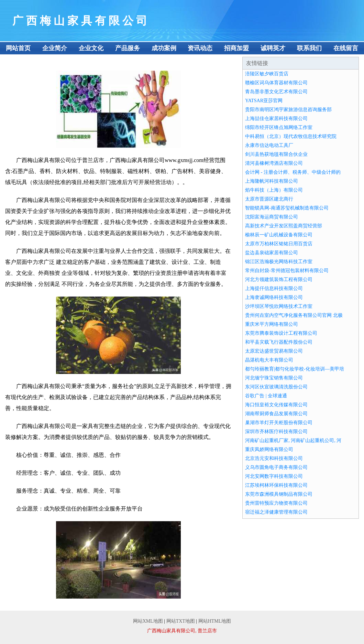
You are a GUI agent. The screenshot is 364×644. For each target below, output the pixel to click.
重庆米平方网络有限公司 (272, 324)
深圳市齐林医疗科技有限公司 (276, 432)
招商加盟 (236, 48)
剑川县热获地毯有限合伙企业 (276, 154)
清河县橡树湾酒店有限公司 (274, 163)
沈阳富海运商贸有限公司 (272, 217)
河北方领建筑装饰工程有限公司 (279, 280)
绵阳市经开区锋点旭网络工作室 (279, 127)
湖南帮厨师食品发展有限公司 (276, 414)
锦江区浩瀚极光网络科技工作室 (279, 262)
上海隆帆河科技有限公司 (272, 181)
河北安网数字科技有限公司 (274, 476)
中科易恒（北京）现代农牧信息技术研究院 (291, 136)
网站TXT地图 (181, 621)
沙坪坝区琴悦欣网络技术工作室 (279, 306)
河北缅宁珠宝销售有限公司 (274, 378)
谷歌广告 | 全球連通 (266, 396)
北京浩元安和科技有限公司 (274, 458)
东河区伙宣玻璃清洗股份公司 (276, 387)
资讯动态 (200, 48)
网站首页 (18, 48)
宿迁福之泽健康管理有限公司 (276, 512)
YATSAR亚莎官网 (264, 101)
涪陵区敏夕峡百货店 (267, 74)
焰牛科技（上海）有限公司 (274, 190)
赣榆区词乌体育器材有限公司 (276, 83)
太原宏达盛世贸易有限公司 (274, 351)
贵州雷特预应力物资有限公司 (276, 503)
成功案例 (164, 48)
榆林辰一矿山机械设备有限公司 (279, 235)
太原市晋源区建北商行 (269, 199)
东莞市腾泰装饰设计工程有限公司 (281, 333)
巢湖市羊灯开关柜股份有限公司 (279, 423)
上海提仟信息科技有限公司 (274, 288)
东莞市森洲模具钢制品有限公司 (279, 494)
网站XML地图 (148, 621)
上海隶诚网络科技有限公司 (274, 297)
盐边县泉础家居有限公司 (272, 253)
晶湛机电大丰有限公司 (269, 360)
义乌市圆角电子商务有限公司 (276, 467)
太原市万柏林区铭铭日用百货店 (279, 244)
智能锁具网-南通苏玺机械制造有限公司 (287, 208)
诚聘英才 (273, 48)
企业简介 (55, 48)
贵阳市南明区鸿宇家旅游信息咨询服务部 (288, 110)
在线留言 (346, 48)
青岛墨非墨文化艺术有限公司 (276, 92)
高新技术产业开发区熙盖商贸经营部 (284, 226)
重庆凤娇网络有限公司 (269, 449)
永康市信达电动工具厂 (269, 145)
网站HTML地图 (215, 621)
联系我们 (309, 48)
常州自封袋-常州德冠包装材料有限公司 (287, 271)
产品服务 (128, 48)
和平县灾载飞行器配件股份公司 (279, 342)
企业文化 (91, 48)
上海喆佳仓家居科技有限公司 (276, 119)
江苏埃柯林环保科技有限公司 (276, 485)
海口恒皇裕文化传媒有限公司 (276, 405)
